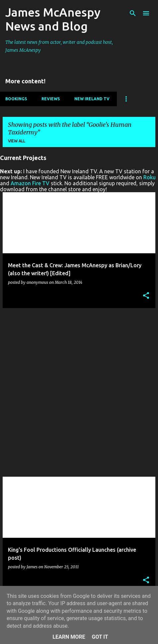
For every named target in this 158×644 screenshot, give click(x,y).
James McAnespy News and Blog (53, 19)
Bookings (16, 99)
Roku (150, 177)
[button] (146, 296)
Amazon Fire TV (30, 183)
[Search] (133, 13)
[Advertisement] (79, 392)
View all (17, 141)
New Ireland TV (92, 99)
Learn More (69, 637)
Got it (100, 637)
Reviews (51, 99)
